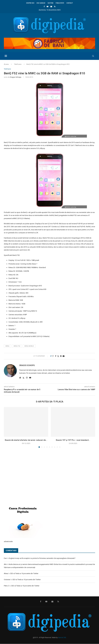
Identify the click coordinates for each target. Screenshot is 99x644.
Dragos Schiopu (16, 77)
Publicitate (60, 3)
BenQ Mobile (29, 346)
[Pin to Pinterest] (61, 356)
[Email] (51, 7)
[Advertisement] (23, 484)
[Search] (94, 56)
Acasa (6, 64)
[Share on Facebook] (56, 356)
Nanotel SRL (62, 638)
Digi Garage (41, 3)
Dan (5, 558)
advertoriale (8, 542)
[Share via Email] (64, 356)
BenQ (7, 346)
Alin (5, 565)
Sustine (50, 3)
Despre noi (30, 3)
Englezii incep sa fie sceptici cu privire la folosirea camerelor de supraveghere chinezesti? (42, 558)
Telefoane (18, 64)
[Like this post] (53, 356)
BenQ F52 (17, 346)
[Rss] (55, 7)
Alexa (6, 574)
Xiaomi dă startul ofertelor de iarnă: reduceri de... (26, 440)
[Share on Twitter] (58, 356)
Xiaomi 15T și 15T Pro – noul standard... (73, 440)
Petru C (6, 586)
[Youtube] (48, 7)
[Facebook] (44, 7)
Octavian (7, 580)
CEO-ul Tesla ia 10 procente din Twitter (24, 574)
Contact (70, 3)
